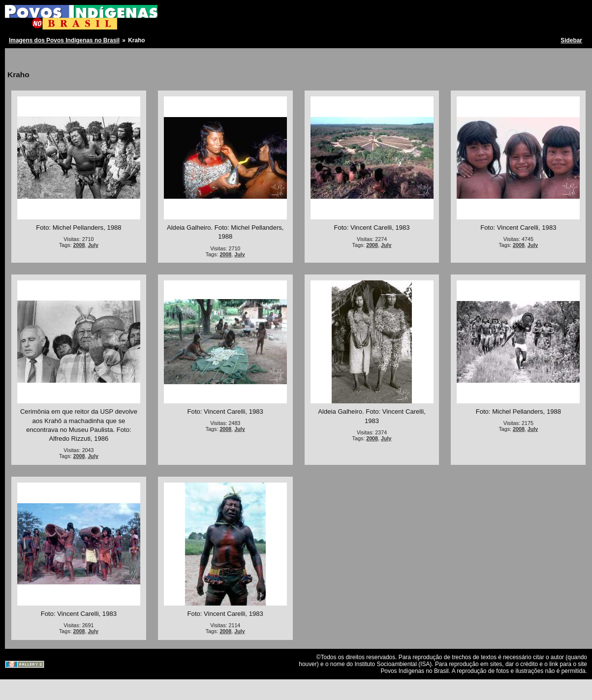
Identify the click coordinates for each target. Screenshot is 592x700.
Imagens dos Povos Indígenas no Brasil (64, 40)
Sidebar (571, 40)
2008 (79, 245)
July (93, 245)
